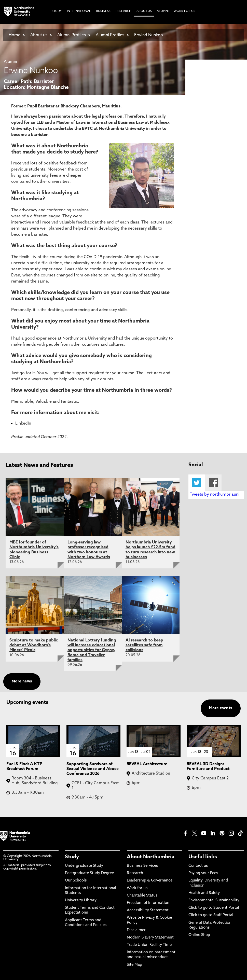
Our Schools (76, 881)
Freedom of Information (148, 903)
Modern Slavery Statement (150, 938)
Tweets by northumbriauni (215, 495)
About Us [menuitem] (144, 11)
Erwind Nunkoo (149, 35)
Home (15, 35)
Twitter (197, 483)
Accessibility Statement (148, 910)
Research (135, 873)
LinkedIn (23, 424)
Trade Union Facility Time (149, 945)
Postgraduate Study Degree (89, 873)
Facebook (213, 483)
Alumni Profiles (72, 35)
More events (221, 708)
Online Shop (199, 935)
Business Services (142, 866)
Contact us (198, 866)
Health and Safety (204, 893)
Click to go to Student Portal (214, 908)
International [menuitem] (79, 11)
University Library (81, 900)
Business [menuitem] (103, 11)
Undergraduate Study (84, 866)
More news (22, 682)
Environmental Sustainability (214, 900)
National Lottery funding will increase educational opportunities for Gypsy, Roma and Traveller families (92, 650)
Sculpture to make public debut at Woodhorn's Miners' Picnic (34, 645)
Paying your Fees (203, 873)
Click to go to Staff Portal (211, 915)
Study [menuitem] (57, 11)
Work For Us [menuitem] (184, 11)
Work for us (137, 888)
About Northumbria (151, 857)
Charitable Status (142, 896)
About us (39, 35)
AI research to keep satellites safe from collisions (144, 645)
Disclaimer (136, 930)
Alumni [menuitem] (163, 11)
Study (72, 857)
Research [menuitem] (123, 11)
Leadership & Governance (150, 881)
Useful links (203, 857)
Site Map (134, 965)
